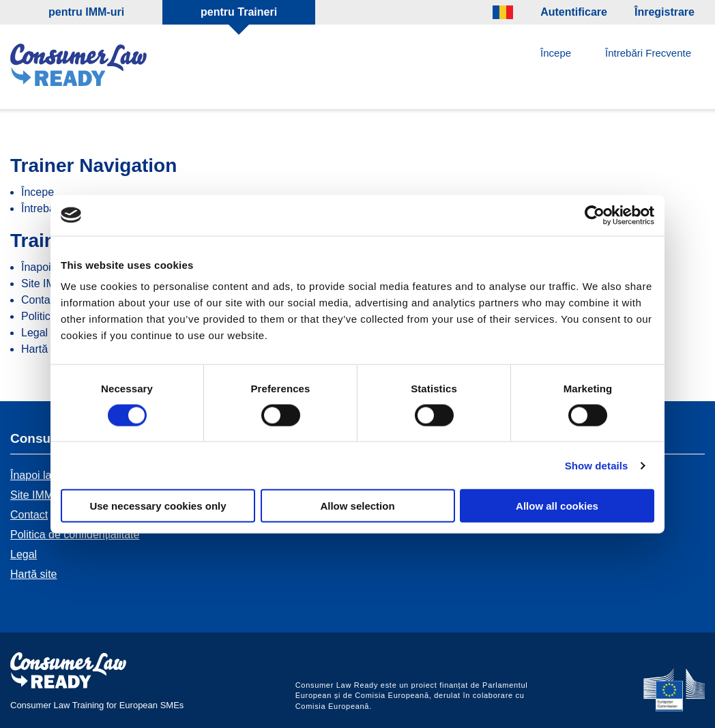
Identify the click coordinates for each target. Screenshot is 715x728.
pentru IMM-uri (86, 12)
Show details (597, 465)
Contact (40, 300)
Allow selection (357, 506)
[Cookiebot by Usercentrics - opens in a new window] (595, 215)
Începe (556, 53)
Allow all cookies (557, 506)
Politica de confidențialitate (75, 535)
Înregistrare (665, 12)
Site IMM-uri (40, 495)
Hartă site (44, 349)
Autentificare (574, 12)
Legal (34, 333)
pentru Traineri (239, 12)
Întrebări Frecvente (648, 53)
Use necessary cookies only (158, 506)
